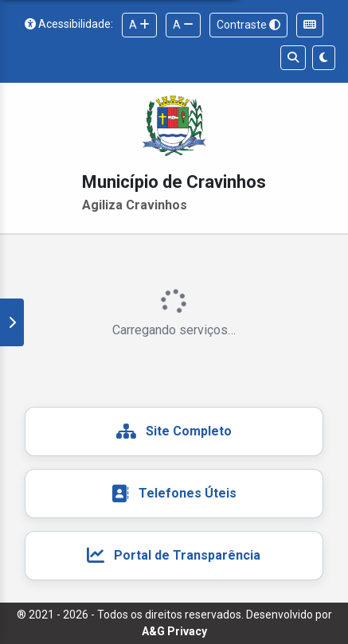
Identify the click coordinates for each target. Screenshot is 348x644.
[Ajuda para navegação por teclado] (310, 25)
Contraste (248, 25)
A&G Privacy (174, 631)
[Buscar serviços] (293, 58)
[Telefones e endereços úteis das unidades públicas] (174, 494)
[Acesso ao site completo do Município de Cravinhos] (174, 431)
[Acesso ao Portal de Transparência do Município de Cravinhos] (174, 556)
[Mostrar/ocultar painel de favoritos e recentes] (12, 322)
